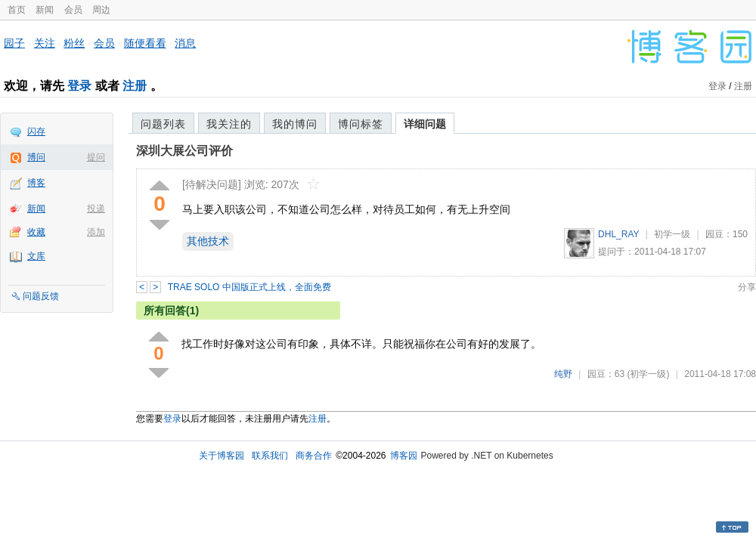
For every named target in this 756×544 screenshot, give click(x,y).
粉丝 (74, 43)
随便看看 (145, 43)
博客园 (404, 456)
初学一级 (672, 234)
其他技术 (208, 241)
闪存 (36, 131)
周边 (101, 10)
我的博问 (295, 124)
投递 (96, 209)
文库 (36, 256)
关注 (45, 43)
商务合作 (314, 456)
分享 (747, 287)
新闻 (45, 10)
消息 (185, 43)
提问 (96, 157)
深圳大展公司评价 (184, 151)
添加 (96, 232)
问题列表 (163, 124)
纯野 (563, 374)
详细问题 (425, 124)
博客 (36, 183)
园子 (14, 43)
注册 (135, 86)
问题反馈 (41, 296)
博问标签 (361, 124)
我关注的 (229, 124)
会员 (73, 10)
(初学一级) (648, 374)
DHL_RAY (618, 234)
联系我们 (270, 456)
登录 (79, 86)
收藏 (36, 232)
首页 (17, 10)
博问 (36, 157)
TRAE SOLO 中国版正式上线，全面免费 (249, 287)
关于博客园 (222, 456)
